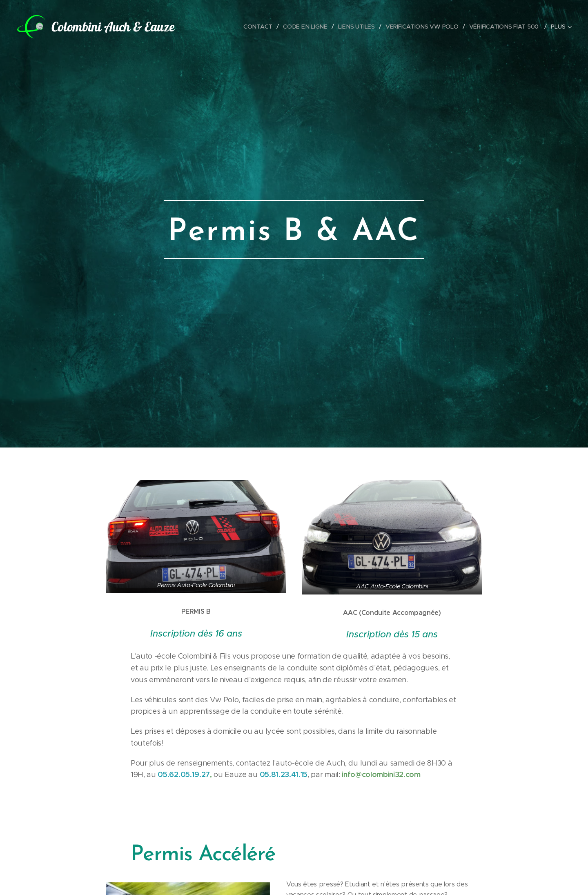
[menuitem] (259, 27)
